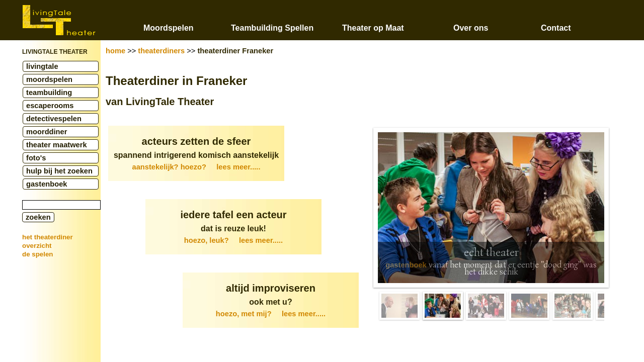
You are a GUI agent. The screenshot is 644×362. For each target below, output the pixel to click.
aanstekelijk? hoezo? (196, 167)
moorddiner (47, 132)
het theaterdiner (48, 237)
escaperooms (50, 106)
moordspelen (49, 79)
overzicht (37, 246)
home (115, 51)
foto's (36, 158)
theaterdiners (161, 51)
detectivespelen (54, 119)
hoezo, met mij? (271, 314)
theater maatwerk (57, 145)
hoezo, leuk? (233, 240)
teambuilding (49, 93)
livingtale (42, 66)
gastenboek (47, 184)
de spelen (37, 254)
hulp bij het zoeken (59, 171)
